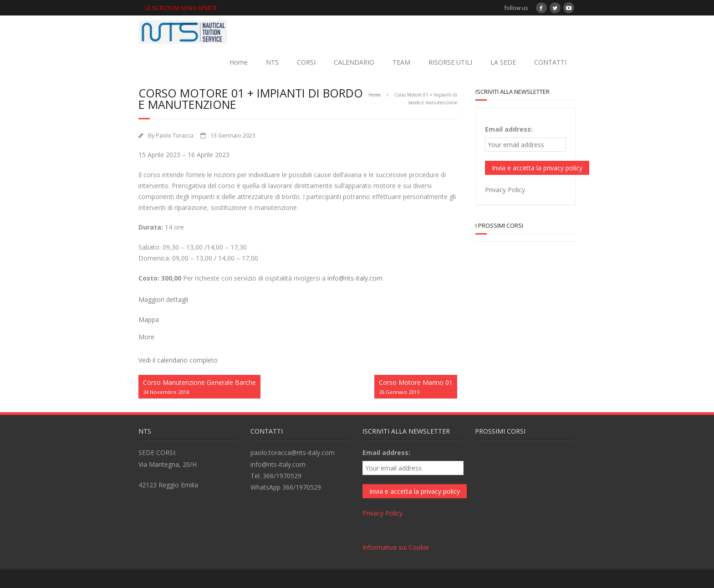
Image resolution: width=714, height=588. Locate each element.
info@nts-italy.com (355, 278)
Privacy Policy (505, 190)
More (146, 337)
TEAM (401, 62)
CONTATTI (550, 62)
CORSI (306, 62)
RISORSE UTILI (450, 62)
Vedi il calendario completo (178, 360)
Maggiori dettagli (163, 299)
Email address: (509, 129)
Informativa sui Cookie (396, 547)
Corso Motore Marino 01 (416, 387)
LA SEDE (503, 62)
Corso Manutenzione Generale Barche (199, 387)
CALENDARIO (354, 62)
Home (239, 62)
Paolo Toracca (175, 135)
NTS (272, 62)
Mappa (149, 320)
